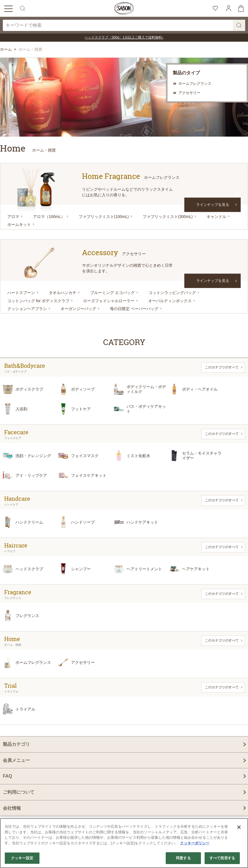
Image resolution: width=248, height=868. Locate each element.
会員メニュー (16, 760)
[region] (124, 843)
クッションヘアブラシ (27, 309)
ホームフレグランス (195, 84)
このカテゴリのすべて (222, 367)
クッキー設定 (22, 858)
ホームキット (19, 224)
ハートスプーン (21, 293)
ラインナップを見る (213, 204)
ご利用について (19, 792)
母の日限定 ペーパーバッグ (134, 309)
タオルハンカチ (63, 293)
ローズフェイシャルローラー (109, 301)
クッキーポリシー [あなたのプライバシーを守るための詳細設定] (195, 843)
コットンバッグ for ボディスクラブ (38, 301)
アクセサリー (189, 93)
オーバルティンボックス (170, 301)
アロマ (13, 217)
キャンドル (216, 217)
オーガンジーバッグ (78, 309)
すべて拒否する (222, 858)
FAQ (7, 776)
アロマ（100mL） (49, 217)
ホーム (6, 49)
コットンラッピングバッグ (172, 293)
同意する (183, 858)
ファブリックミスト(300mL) (168, 217)
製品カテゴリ (16, 744)
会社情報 (12, 808)
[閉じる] (239, 827)
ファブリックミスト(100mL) (104, 217)
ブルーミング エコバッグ (112, 293)
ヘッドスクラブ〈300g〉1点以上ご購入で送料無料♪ (124, 37)
